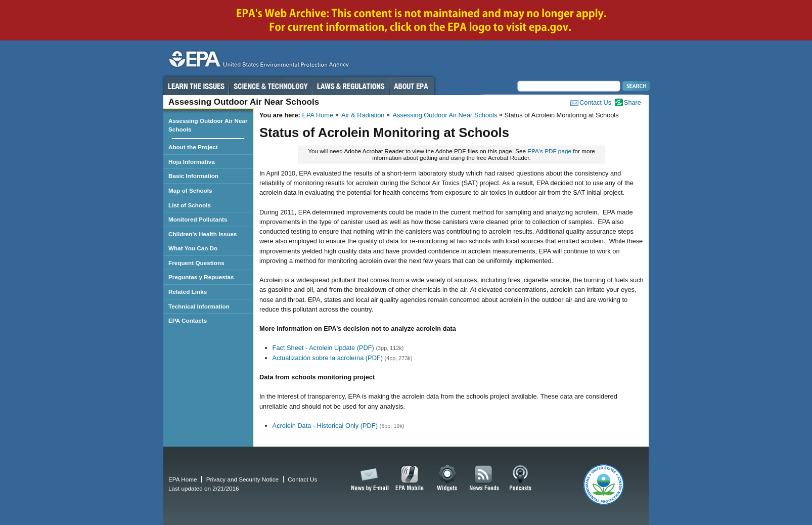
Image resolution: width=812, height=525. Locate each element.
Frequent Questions (196, 263)
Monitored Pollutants (198, 219)
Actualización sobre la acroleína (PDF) (328, 358)
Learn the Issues (196, 86)
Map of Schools (190, 190)
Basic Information (193, 176)
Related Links (188, 292)
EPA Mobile (410, 478)
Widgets (448, 478)
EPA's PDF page (549, 151)
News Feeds (484, 478)
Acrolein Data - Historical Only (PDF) (325, 426)
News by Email (368, 478)
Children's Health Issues (203, 234)
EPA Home (318, 115)
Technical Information (199, 306)
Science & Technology (270, 86)
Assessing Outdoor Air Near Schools (445, 115)
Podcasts (520, 478)
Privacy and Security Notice (242, 479)
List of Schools (190, 205)
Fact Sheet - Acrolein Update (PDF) (323, 348)
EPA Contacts (188, 320)
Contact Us (595, 102)
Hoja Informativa (192, 162)
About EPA (412, 86)
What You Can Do (193, 248)
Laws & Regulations (351, 86)
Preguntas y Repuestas (201, 277)
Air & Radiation (363, 115)
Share (633, 102)
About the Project (193, 147)
